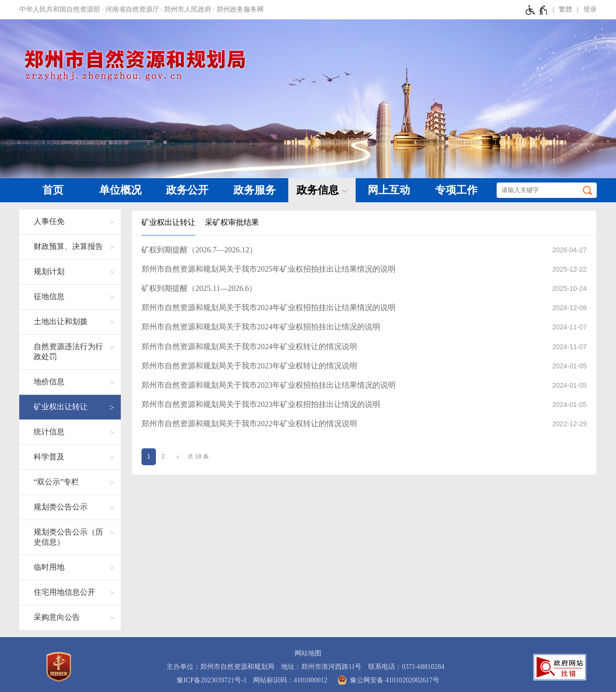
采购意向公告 (57, 617)
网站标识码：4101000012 (290, 680)
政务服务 (255, 190)
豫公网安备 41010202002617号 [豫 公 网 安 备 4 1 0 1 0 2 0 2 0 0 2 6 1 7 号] (387, 680)
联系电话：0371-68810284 (406, 667)
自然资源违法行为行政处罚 (68, 352)
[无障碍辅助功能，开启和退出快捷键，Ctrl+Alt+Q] (537, 10)
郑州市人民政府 (188, 9)
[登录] (584, 10)
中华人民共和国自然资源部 (60, 9)
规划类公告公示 (61, 507)
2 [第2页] (163, 457)
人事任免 (49, 221)
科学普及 (49, 457)
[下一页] (178, 457)
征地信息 (49, 296)
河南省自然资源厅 (132, 9)
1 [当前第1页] (149, 457)
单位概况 (120, 190)
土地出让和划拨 (61, 321)
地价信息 (49, 382)
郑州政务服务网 (240, 9)
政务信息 (318, 190)
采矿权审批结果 (232, 222)
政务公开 (187, 190)
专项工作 (456, 190)
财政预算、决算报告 (68, 246)
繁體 (565, 9)
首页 (53, 190)
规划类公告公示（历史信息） (68, 537)
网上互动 (389, 190)
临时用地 (49, 567)
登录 (590, 9)
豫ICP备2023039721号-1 (212, 680)
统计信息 (49, 432)
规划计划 (49, 271)
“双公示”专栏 (56, 482)
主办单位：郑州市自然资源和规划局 (220, 667)
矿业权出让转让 (61, 407)
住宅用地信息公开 (64, 592)
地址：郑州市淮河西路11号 (321, 667)
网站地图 (308, 653)
